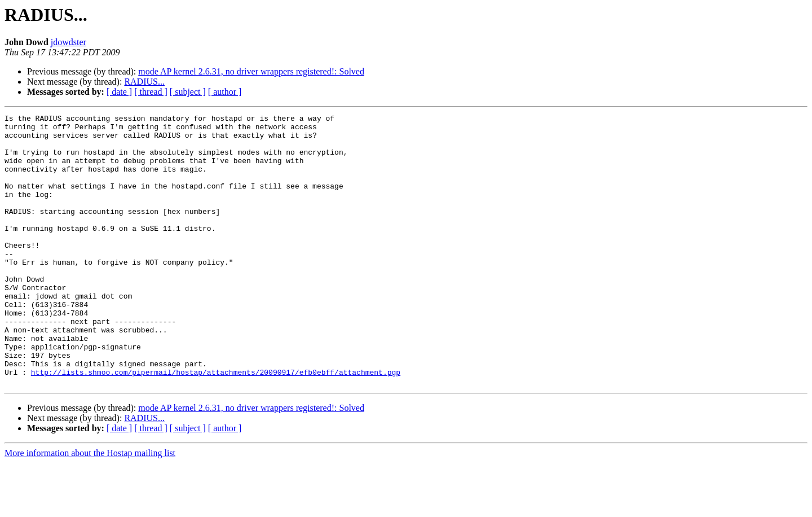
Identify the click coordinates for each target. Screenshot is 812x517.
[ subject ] (188, 92)
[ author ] (225, 92)
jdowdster (69, 42)
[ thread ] (151, 92)
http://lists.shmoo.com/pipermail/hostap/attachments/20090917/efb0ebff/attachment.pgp (216, 424)
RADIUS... (144, 82)
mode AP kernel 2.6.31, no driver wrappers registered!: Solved (251, 71)
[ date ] (119, 92)
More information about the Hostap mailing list (90, 507)
